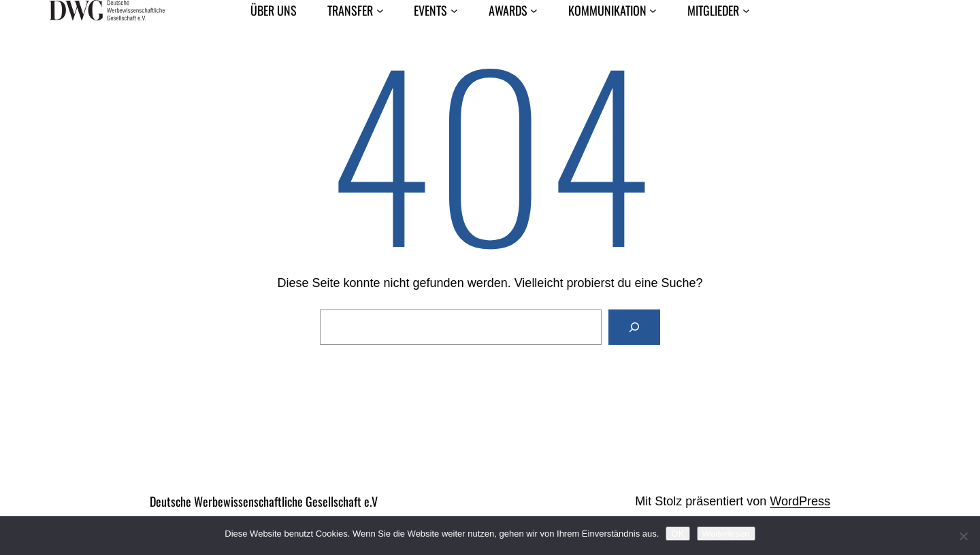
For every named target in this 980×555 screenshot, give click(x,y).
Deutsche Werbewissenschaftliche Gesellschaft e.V (264, 501)
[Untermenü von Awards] (534, 11)
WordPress (800, 501)
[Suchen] (634, 327)
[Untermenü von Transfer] (380, 11)
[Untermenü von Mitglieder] (746, 11)
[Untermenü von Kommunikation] (653, 11)
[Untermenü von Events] (454, 11)
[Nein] (963, 536)
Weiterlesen (726, 534)
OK (677, 534)
